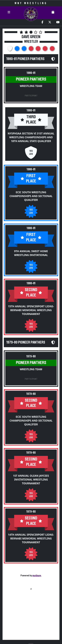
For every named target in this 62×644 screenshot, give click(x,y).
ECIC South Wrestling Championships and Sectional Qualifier (31, 196)
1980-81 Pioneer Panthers (25, 59)
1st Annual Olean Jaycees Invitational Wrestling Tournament (31, 480)
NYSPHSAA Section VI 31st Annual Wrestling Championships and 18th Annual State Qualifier (31, 137)
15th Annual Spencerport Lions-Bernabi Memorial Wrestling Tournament (31, 310)
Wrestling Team (31, 86)
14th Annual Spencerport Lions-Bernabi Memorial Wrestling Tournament (31, 538)
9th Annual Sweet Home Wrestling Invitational (31, 253)
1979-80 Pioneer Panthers (26, 342)
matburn (37, 576)
